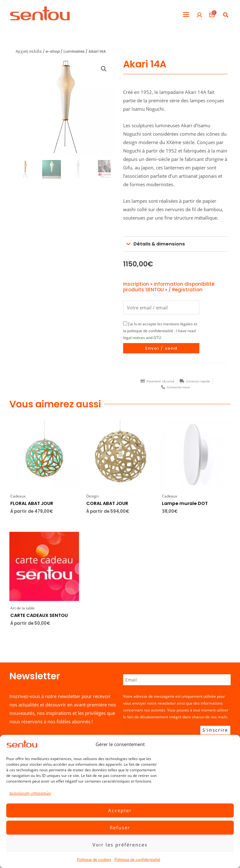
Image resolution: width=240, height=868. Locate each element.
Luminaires (74, 51)
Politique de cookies (94, 859)
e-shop (53, 51)
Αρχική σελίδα (29, 51)
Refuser (120, 827)
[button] (186, 15)
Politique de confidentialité (137, 859)
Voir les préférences (120, 845)
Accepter (120, 810)
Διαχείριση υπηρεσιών (30, 793)
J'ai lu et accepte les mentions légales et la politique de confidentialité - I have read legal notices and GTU (160, 331)
